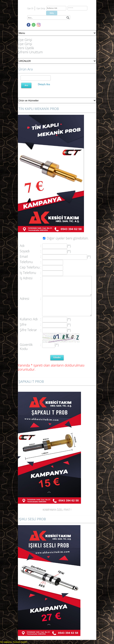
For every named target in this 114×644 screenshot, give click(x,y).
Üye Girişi (25, 40)
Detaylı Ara (44, 84)
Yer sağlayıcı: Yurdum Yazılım (14, 642)
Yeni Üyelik (26, 48)
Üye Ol (30, 8)
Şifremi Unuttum (30, 52)
